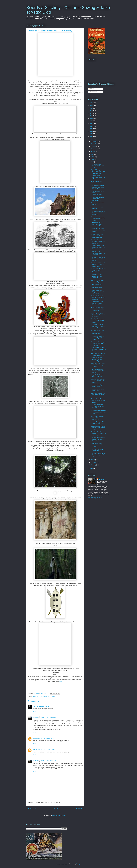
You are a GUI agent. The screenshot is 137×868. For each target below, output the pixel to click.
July (93, 154)
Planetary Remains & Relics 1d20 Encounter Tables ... (98, 433)
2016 (91, 129)
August (93, 152)
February (94, 462)
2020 (91, 118)
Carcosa (42, 696)
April (93, 162)
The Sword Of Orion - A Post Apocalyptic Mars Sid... (98, 455)
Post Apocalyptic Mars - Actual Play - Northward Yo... (98, 199)
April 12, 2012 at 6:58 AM (48, 749)
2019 (91, 121)
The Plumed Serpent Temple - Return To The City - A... (97, 406)
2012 (91, 139)
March (93, 460)
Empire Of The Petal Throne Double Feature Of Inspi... (97, 236)
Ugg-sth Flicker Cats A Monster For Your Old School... (98, 230)
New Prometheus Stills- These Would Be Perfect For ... (98, 418)
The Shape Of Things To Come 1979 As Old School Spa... (98, 265)
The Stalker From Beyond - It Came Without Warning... (98, 344)
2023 (91, 111)
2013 (91, 136)
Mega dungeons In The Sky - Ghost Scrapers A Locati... (98, 365)
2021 (91, 116)
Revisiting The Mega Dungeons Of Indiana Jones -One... (98, 315)
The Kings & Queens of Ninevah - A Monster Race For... (98, 439)
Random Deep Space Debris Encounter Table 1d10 (97, 303)
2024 (91, 108)
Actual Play (36, 696)
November (94, 144)
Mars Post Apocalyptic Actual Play (97, 281)
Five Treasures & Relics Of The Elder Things (98, 354)
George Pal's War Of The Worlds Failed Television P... (98, 270)
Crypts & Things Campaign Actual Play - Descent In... (98, 253)
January (94, 465)
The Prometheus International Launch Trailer (98, 166)
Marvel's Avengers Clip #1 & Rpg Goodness (98, 423)
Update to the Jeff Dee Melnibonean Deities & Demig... (98, 349)
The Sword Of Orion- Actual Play (97, 450)
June (93, 157)
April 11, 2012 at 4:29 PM (48, 717)
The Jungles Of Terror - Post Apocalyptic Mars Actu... (98, 400)
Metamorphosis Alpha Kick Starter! (97, 386)
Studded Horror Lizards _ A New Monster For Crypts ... (98, 381)
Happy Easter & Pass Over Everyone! (97, 376)
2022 (91, 113)
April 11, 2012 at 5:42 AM (44, 706)
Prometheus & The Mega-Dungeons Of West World (97, 292)
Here (61, 682)
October (94, 146)
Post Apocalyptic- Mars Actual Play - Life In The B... (98, 338)
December (94, 141)
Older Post (79, 809)
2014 (91, 134)
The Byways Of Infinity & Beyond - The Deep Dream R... (98, 187)
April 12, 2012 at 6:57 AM (48, 738)
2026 (91, 103)
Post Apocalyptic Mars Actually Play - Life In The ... (98, 219)
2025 (91, 106)
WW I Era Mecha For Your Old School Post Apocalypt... (98, 371)
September (95, 149)
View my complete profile (95, 498)
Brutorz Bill (36, 738)
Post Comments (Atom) (59, 815)
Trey (34, 706)
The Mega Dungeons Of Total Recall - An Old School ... (98, 321)
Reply (35, 711)
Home (56, 809)
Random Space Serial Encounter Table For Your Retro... (98, 309)
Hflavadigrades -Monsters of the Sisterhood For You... (98, 412)
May (93, 159)
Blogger (78, 864)
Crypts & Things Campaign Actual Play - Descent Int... (98, 172)
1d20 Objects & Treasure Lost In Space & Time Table (98, 428)
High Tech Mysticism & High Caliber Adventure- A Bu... (98, 193)
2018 (91, 124)
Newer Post (32, 809)
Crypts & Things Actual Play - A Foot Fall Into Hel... (98, 247)
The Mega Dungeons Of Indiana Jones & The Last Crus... (98, 213)
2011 (91, 468)
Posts (91, 89)
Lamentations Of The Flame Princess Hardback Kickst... (97, 286)
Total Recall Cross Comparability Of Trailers (97, 445)
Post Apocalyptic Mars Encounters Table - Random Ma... (97, 332)
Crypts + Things (50, 696)
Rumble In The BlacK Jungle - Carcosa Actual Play (97, 359)
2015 (91, 131)
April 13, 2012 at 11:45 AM (49, 761)
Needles (35, 717)
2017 (91, 126)
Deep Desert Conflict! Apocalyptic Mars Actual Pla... (97, 276)
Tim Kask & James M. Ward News (97, 390)
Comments (93, 92)
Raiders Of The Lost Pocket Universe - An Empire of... (98, 298)
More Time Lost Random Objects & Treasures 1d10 (98, 395)
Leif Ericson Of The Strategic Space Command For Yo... (97, 224)
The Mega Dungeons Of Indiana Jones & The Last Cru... (98, 242)
